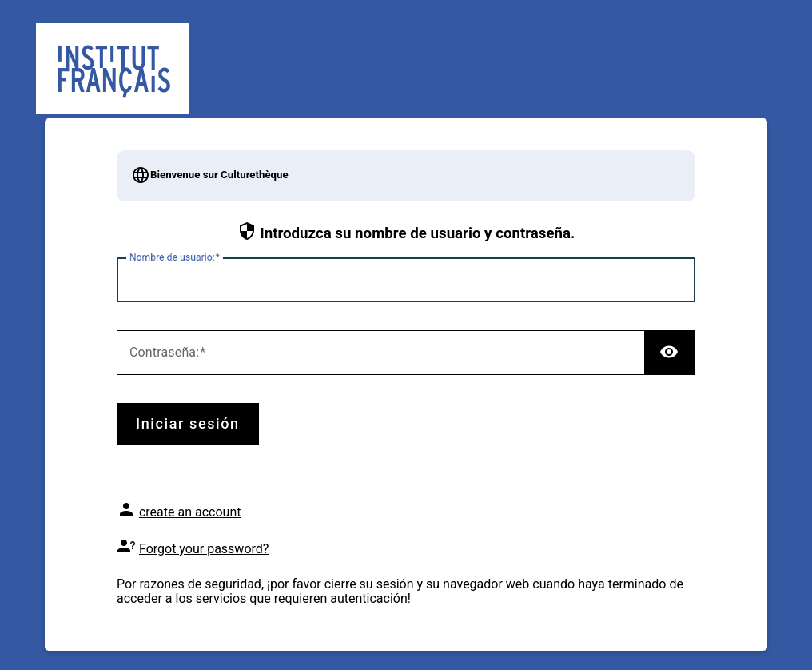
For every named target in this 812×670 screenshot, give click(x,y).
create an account (190, 512)
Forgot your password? (204, 549)
